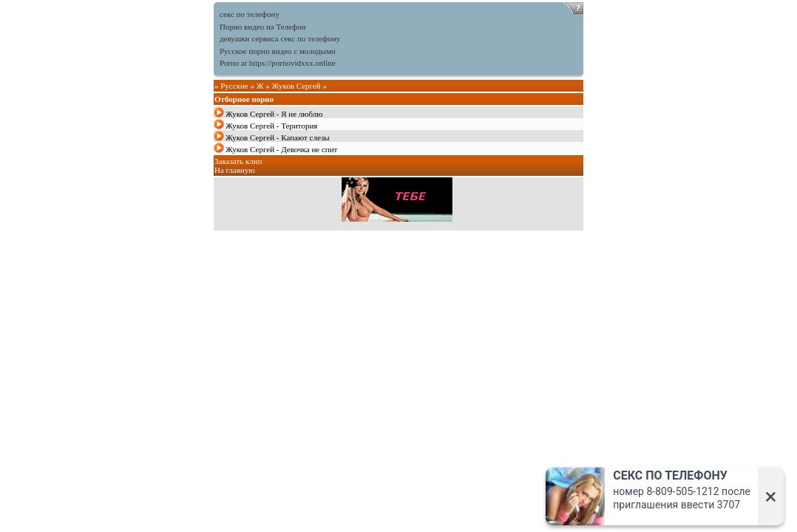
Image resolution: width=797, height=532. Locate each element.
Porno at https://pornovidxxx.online (278, 63)
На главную (235, 170)
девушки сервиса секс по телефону (280, 38)
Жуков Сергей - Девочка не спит (281, 149)
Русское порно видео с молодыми (278, 51)
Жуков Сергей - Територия (271, 126)
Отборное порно (244, 99)
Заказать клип (238, 161)
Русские (234, 86)
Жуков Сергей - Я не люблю (274, 114)
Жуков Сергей (296, 86)
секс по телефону (250, 14)
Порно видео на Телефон (263, 27)
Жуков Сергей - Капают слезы (278, 137)
